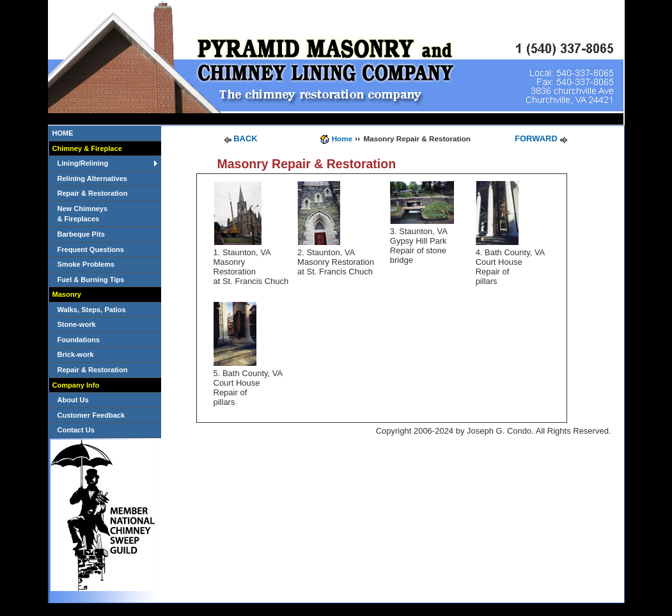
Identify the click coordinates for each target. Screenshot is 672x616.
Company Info (76, 385)
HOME (63, 133)
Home (342, 138)
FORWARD (536, 138)
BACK (246, 138)
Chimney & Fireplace (87, 148)
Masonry (67, 294)
